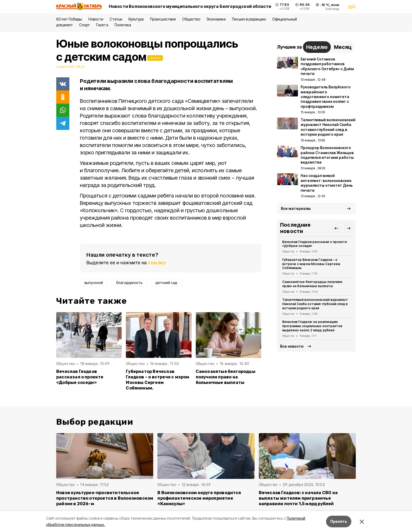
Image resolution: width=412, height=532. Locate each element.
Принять (339, 521)
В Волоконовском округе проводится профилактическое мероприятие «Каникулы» (199, 498)
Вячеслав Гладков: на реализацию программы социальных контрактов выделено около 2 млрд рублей (312, 326)
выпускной (94, 283)
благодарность (129, 283)
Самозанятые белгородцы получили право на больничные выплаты (226, 377)
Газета (102, 25)
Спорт (84, 25)
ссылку (157, 263)
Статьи (116, 19)
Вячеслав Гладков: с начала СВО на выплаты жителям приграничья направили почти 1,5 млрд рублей (298, 498)
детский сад (166, 283)
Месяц (343, 47)
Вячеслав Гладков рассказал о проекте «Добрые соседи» (80, 377)
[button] (336, 228)
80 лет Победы (69, 19)
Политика (123, 25)
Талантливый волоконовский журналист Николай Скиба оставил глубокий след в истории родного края (315, 304)
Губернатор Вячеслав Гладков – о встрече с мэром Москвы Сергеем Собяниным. (158, 380)
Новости (96, 19)
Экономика (216, 19)
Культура (136, 19)
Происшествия (163, 19)
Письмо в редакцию (249, 19)
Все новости (292, 346)
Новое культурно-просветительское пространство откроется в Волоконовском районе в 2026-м (105, 498)
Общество (191, 19)
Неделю (317, 47)
